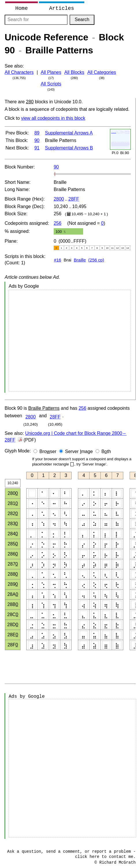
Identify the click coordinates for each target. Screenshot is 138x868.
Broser (48, 451)
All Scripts (51, 84)
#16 (58, 260)
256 (58, 223)
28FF (74, 199)
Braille (80, 260)
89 (37, 133)
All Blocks (74, 72)
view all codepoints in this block (53, 118)
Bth (106, 451)
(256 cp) (96, 260)
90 (37, 140)
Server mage (79, 451)
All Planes (51, 72)
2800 (59, 199)
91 (37, 148)
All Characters (19, 72)
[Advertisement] (70, 341)
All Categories (102, 72)
